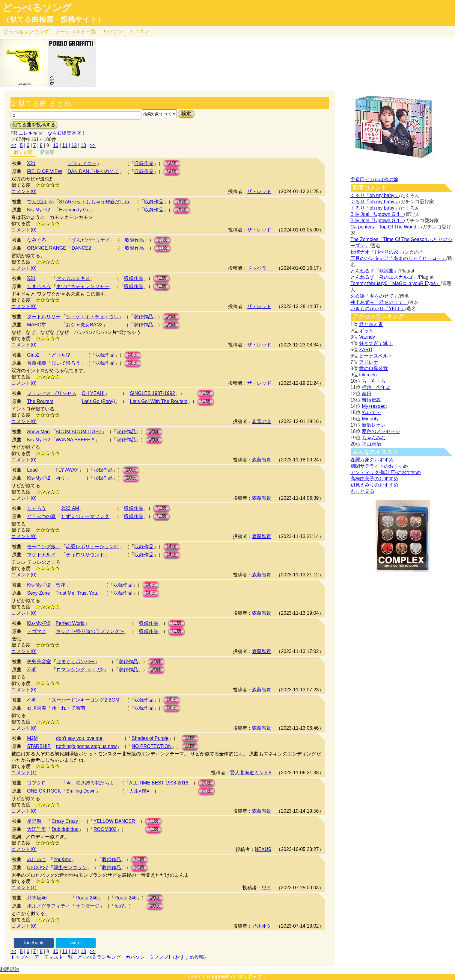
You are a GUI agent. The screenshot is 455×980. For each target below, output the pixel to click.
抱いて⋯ (371, 412)
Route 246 (87, 898)
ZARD (366, 350)
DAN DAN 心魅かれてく (94, 171)
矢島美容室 (39, 662)
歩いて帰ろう (66, 363)
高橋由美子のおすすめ (374, 479)
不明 (32, 670)
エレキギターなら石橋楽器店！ (52, 133)
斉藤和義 (37, 363)
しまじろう (39, 286)
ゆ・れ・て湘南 (68, 708)
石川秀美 (37, 708)
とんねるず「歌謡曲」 (374, 271)
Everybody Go (74, 210)
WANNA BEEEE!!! (75, 440)
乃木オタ (262, 926)
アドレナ (369, 362)
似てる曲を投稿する (34, 125)
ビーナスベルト (376, 356)
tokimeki (368, 375)
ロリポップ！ (252, 977)
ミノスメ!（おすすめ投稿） (179, 957)
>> (93, 145)
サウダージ (88, 906)
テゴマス (37, 631)
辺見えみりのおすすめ (374, 485)
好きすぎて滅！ (376, 343)
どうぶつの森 (41, 516)
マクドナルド (41, 555)
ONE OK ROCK (44, 791)
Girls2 (33, 355)
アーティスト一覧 (54, 957)
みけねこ (37, 859)
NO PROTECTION (152, 746)
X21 (31, 163)
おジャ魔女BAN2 (84, 325)
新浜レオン (374, 425)
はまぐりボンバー (76, 662)
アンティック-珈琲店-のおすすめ (386, 472)
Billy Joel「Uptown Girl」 (377, 214)
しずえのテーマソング (85, 516)
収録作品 (144, 163)
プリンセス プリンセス (52, 393)
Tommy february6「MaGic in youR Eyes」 (396, 283)
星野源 (34, 821)
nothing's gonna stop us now (86, 746)
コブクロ (37, 783)
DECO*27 (37, 868)
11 (65, 145)
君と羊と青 (371, 324)
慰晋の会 (262, 421)
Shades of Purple (150, 738)
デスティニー (82, 163)
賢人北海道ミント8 (251, 773)
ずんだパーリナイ (91, 240)
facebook (34, 943)
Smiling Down (81, 791)
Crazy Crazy (65, 821)
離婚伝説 (371, 400)
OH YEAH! (93, 393)
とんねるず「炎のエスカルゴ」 (384, 277)
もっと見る (362, 491)
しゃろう (37, 508)
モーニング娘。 (44, 547)
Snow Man (38, 432)
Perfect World (70, 623)
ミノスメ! (140, 32)
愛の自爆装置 (373, 368)
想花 (61, 585)
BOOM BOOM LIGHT (79, 432)
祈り (61, 478)
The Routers (40, 401)
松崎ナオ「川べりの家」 (377, 252)
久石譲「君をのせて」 (374, 296)
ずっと (366, 331)
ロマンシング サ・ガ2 (80, 670)
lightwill (221, 977)
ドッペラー (259, 268)
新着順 (47, 152)
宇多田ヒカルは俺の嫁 (374, 180)
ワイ (266, 888)
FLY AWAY (67, 470)
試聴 (172, 163)
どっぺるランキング (99, 957)
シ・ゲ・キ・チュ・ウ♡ (92, 317)
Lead (32, 470)
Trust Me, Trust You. (77, 593)
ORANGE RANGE (47, 248)
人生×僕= (139, 791)
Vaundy (367, 337)
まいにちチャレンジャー (83, 286)
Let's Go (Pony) (98, 401)
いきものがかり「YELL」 (378, 309)
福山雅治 (371, 444)
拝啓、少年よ (376, 387)
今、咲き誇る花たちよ (90, 783)
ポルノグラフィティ (49, 906)
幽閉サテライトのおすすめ (379, 466)
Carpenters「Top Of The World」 (386, 227)
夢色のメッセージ (381, 431)
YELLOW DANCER (114, 821)
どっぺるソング (37, 8)
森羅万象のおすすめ (372, 460)
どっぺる (26, 32)
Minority (370, 419)
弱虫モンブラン (70, 868)
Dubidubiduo (65, 829)
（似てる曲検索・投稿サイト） (54, 19)
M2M (32, 738)
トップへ (20, 957)
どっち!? (61, 355)
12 (74, 145)
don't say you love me (79, 738)
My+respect (374, 406)
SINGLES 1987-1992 (152, 393)
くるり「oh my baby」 (375, 195)
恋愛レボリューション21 (93, 547)
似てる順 (23, 152)
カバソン (112, 32)
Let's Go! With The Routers (159, 401)
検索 (186, 114)
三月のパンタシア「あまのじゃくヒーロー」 (398, 258)
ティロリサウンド (85, 555)
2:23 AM (70, 508)
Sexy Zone (38, 593)
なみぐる (37, 240)
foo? (119, 906)
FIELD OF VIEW (45, 171)
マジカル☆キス (73, 278)
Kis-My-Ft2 (39, 210)
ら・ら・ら (374, 381)
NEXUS (263, 849)
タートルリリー (44, 317)
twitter (76, 943)
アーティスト (76, 32)
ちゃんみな (374, 438)
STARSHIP (39, 746)
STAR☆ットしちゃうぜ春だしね (94, 202)
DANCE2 (81, 248)
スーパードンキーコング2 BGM (85, 700)
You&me (62, 859)
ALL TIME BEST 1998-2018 (159, 783)
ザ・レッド (259, 191)
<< (13, 145)
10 (56, 145)
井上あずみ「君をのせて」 (379, 302)
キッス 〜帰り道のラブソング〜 (90, 631)
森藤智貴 (262, 460)
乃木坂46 (37, 898)
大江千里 (37, 829)
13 (83, 145)
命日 (367, 394)
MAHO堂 (37, 325)
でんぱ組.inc (40, 202)
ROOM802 (105, 829)
